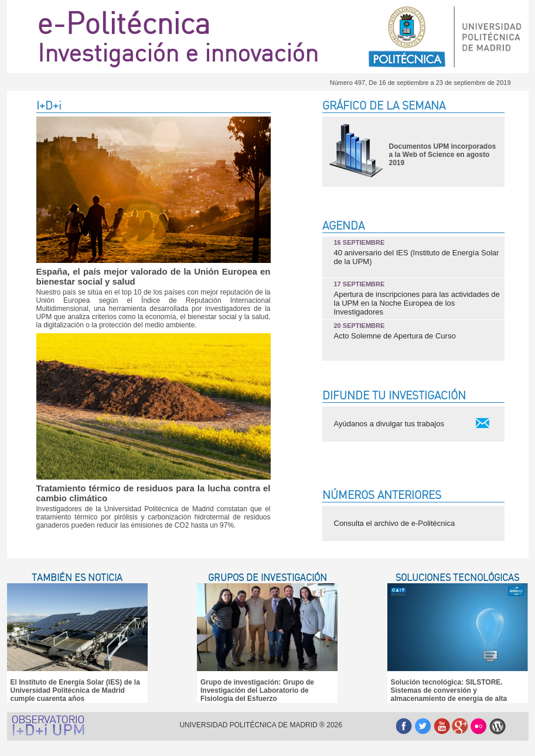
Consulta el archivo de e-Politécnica (395, 523)
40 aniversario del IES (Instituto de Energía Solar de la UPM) (417, 252)
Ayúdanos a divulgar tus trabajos (389, 424)
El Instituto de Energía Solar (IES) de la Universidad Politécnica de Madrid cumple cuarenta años (75, 690)
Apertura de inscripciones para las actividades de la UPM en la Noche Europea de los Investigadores (417, 298)
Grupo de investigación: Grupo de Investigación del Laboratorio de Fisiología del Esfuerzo (257, 690)
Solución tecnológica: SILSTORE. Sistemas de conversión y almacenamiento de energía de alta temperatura (449, 695)
